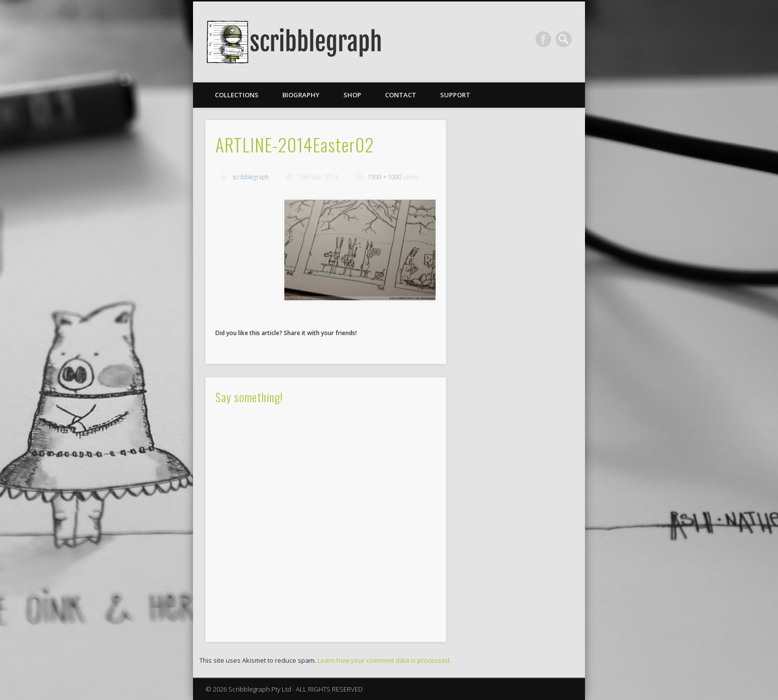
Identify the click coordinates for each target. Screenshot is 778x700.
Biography (301, 95)
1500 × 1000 (385, 177)
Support (455, 95)
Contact (401, 95)
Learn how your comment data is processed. (384, 660)
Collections (237, 95)
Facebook (543, 39)
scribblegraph (251, 177)
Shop (352, 95)
